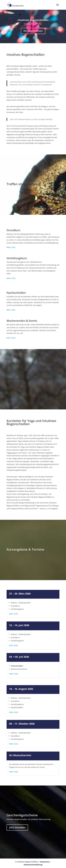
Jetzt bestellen (17, 827)
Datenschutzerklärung (33, 865)
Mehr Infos (11, 247)
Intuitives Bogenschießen (33, 21)
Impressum (45, 862)
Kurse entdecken (33, 32)
